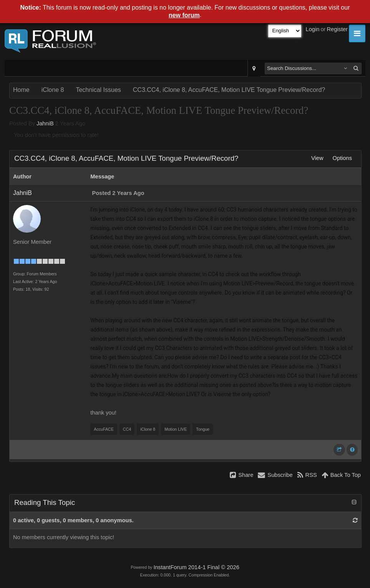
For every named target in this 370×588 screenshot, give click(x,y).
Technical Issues (98, 90)
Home (21, 90)
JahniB (45, 123)
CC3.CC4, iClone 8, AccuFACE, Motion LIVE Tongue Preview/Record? (229, 90)
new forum (184, 15)
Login (313, 29)
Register (337, 29)
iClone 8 (53, 90)
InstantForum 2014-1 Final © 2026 (196, 567)
